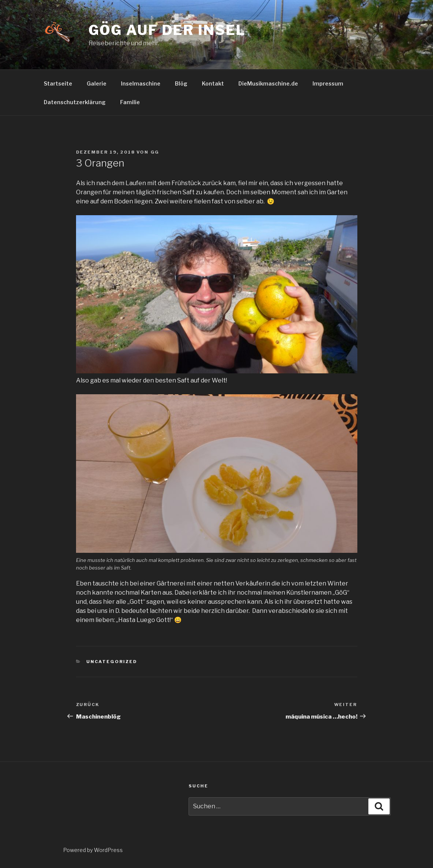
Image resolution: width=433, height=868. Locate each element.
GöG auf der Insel (167, 30)
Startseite (58, 83)
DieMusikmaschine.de (268, 83)
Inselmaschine (141, 83)
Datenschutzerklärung (75, 102)
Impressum (328, 83)
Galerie (97, 83)
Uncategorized (112, 662)
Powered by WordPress (93, 850)
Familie (130, 102)
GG (155, 152)
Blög (181, 83)
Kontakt (213, 83)
